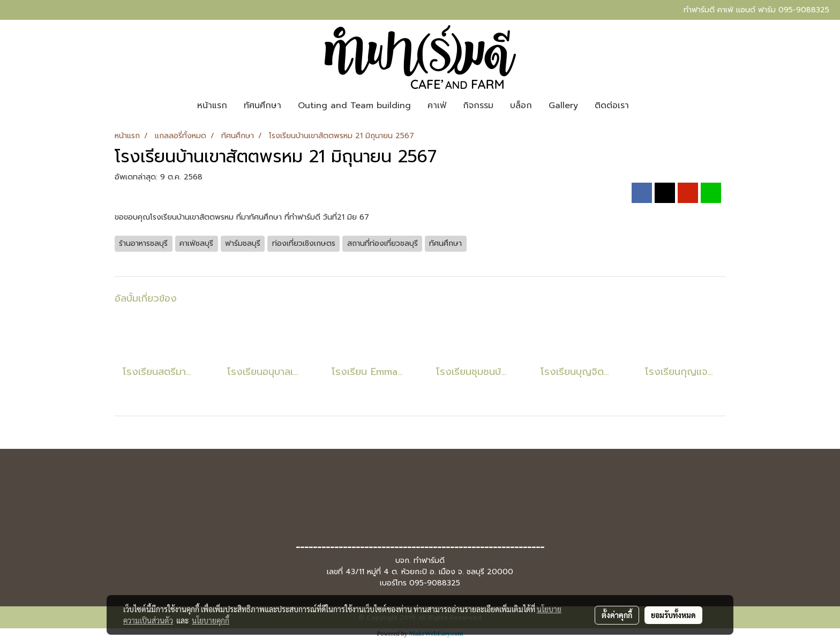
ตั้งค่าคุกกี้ (617, 615)
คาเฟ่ (437, 106)
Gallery (563, 106)
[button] (647, 106)
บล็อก (521, 106)
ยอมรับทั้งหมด (673, 615)
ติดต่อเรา (612, 106)
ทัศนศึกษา (262, 106)
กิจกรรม (478, 106)
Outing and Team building (354, 106)
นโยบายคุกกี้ (211, 620)
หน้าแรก (212, 106)
